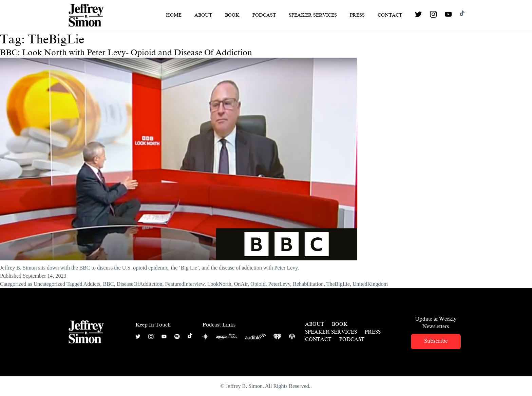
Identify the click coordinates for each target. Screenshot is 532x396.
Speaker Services (313, 15)
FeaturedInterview (185, 284)
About (203, 15)
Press (357, 15)
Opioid (258, 284)
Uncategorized (49, 284)
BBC (108, 284)
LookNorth (219, 284)
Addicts (92, 284)
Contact (390, 15)
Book (232, 15)
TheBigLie (338, 284)
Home (174, 15)
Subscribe (436, 341)
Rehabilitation (308, 284)
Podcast (264, 15)
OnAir (241, 284)
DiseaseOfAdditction (139, 284)
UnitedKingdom (370, 284)
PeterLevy (279, 284)
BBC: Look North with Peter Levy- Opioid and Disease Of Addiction (126, 53)
